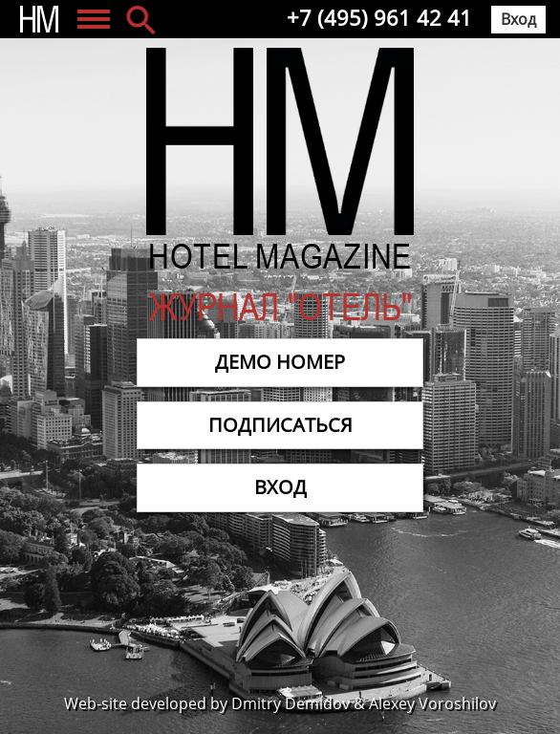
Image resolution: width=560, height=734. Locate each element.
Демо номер (280, 362)
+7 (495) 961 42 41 (379, 17)
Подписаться (280, 425)
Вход (518, 19)
